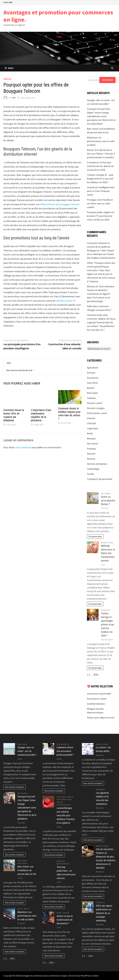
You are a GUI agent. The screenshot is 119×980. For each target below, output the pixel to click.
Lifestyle (91, 423)
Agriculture (93, 368)
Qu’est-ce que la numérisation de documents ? (65, 920)
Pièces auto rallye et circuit (101, 718)
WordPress (86, 976)
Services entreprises (97, 464)
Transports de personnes (100, 479)
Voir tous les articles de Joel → (21, 370)
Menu (9, 68)
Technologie (93, 469)
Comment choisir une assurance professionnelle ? (65, 751)
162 (12, 958)
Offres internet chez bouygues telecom (60, 204)
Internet (91, 418)
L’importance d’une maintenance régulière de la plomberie (41, 415)
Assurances (93, 378)
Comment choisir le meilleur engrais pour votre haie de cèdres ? (69, 414)
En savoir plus (95, 536)
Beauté (91, 388)
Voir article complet (14, 787)
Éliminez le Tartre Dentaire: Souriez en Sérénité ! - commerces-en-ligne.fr (101, 290)
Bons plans (92, 393)
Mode (90, 433)
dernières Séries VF (66, 301)
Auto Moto (92, 383)
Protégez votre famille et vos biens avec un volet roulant (100, 203)
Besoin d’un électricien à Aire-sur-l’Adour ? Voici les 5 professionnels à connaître (101, 154)
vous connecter (23, 447)
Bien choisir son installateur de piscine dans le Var (27, 870)
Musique (91, 438)
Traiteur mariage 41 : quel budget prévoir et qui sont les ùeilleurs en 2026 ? (100, 179)
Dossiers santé (94, 403)
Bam (96, 976)
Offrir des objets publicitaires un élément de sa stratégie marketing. (104, 913)
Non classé (92, 444)
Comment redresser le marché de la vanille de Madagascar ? (99, 247)
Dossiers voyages (96, 408)
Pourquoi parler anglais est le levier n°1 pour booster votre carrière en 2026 (101, 216)
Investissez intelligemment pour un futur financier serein (101, 191)
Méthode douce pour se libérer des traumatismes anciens (108, 553)
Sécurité (91, 454)
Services (7, 79)
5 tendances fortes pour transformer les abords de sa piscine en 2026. (100, 166)
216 (95, 675)
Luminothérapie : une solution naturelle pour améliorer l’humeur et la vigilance (66, 815)
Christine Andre (95, 315)
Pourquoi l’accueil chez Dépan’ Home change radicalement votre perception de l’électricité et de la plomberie (101, 116)
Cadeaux (91, 398)
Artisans (91, 373)
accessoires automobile (99, 694)
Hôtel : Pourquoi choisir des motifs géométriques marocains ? (101, 267)
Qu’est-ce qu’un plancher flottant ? (108, 500)
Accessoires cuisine (97, 699)
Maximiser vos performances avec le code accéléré (101, 141)
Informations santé (97, 413)
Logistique (92, 428)
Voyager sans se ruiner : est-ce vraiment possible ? (27, 751)
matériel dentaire (96, 704)
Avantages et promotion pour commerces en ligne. (58, 16)
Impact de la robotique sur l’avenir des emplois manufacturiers (101, 254)
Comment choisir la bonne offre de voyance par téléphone (14, 415)
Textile (90, 474)
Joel (14, 98)
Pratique (91, 449)
